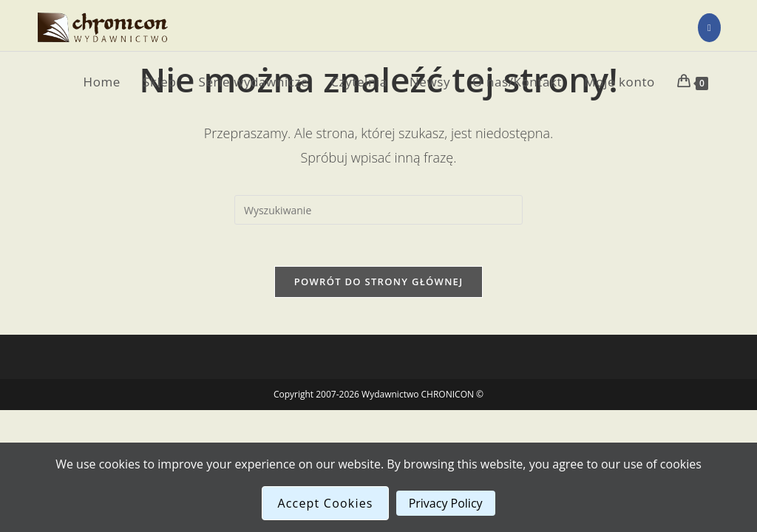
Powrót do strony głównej (379, 284)
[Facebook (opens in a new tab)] (709, 28)
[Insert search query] (378, 210)
